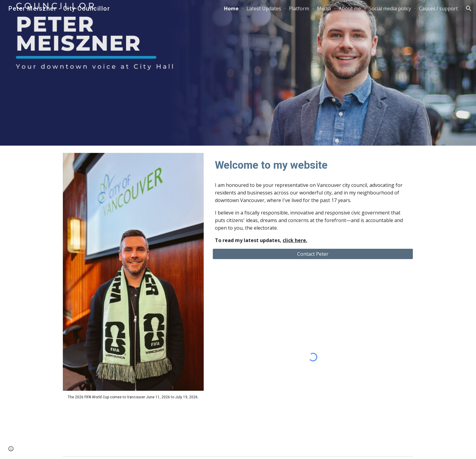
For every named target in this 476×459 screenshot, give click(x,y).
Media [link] (324, 8)
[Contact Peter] (313, 254)
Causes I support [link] (438, 8)
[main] (133, 397)
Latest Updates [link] (264, 8)
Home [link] (231, 8)
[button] (469, 8)
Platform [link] (299, 8)
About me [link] (350, 8)
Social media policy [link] (390, 8)
